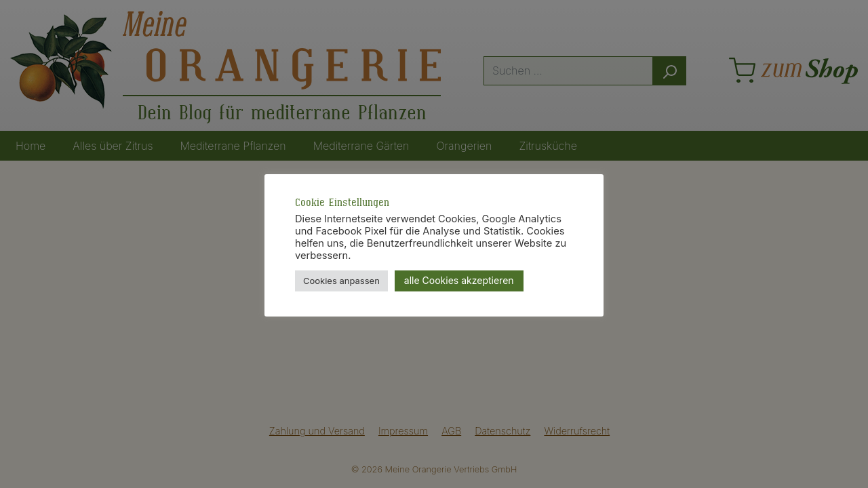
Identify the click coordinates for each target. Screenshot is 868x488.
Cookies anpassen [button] (341, 281)
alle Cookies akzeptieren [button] (459, 280)
